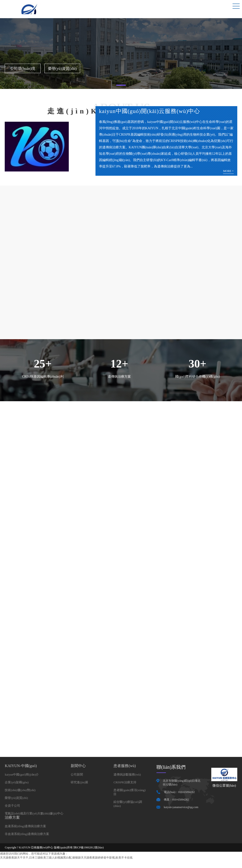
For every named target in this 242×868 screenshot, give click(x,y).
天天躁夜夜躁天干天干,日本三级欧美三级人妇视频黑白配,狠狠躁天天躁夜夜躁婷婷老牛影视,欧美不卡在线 (66, 866)
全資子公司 (13, 813)
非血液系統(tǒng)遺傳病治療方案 (29, 842)
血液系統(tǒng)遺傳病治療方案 (27, 834)
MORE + (228, 171)
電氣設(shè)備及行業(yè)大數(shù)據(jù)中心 (36, 821)
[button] (121, 85)
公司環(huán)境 (15, 68)
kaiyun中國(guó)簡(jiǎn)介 (23, 781)
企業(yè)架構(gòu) (18, 789)
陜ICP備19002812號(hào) (89, 856)
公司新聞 (80, 781)
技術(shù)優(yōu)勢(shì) (21, 797)
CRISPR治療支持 (126, 789)
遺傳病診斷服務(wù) (128, 781)
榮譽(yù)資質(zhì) (40, 68)
